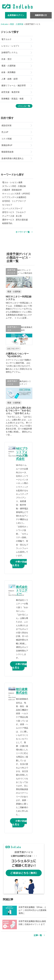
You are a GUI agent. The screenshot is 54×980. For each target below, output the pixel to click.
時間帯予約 (7, 223)
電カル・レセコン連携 (12, 182)
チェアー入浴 (8, 216)
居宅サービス (8, 212)
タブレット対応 (9, 186)
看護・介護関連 (8, 66)
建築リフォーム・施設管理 (14, 85)
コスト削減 (6, 139)
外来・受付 (6, 59)
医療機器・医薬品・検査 (13, 99)
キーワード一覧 (23, 232)
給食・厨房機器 (8, 72)
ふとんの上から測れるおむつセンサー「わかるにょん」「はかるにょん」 (18, 410)
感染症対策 (6, 125)
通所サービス (8, 220)
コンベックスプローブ (12, 208)
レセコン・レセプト (11, 46)
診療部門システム (10, 52)
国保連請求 (17, 190)
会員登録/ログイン (16, 15)
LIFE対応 (26, 194)
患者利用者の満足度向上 (13, 158)
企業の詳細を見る (20, 564)
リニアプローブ (19, 201)
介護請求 (6, 190)
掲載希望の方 (41, 15)
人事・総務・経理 (10, 79)
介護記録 (22, 186)
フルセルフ (21, 212)
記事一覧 (38, 935)
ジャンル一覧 (24, 106)
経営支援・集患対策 (11, 92)
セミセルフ (7, 205)
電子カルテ (6, 39)
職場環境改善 (7, 152)
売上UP (5, 132)
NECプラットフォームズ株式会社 (22, 454)
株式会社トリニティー (22, 590)
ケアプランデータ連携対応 (14, 197)
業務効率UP (7, 145)
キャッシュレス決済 (11, 194)
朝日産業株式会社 (22, 691)
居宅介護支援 (22, 220)
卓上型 (19, 216)
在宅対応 (6, 201)
